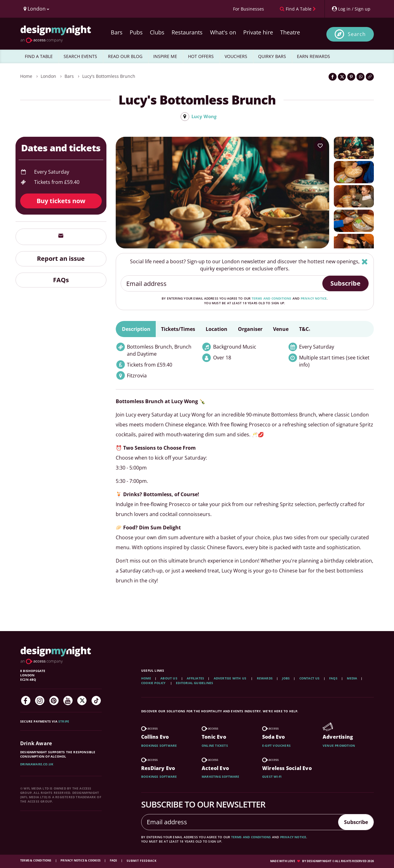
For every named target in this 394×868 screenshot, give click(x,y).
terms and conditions (272, 299)
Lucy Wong (204, 117)
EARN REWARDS (313, 56)
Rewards (265, 679)
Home (26, 76)
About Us (169, 679)
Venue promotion (339, 746)
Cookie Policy (154, 683)
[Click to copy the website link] (370, 77)
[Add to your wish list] (320, 146)
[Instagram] (40, 701)
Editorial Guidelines (195, 683)
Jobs (286, 679)
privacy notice (314, 299)
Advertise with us (230, 679)
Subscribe (345, 284)
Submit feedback (142, 861)
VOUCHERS (236, 56)
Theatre (290, 32)
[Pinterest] (54, 701)
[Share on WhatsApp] (360, 77)
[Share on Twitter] (342, 77)
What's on (223, 32)
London (48, 76)
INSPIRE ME (165, 56)
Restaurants (187, 32)
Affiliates (195, 679)
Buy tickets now (61, 201)
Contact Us (310, 679)
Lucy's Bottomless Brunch (109, 76)
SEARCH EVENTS (80, 56)
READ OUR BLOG (125, 56)
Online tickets (215, 746)
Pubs (136, 32)
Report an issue (61, 259)
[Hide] (365, 262)
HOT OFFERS (201, 56)
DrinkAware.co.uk (37, 764)
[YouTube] (68, 701)
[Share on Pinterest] (351, 77)
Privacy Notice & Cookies (81, 861)
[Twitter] (82, 701)
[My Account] (351, 9)
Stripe (64, 722)
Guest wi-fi (272, 777)
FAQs (61, 280)
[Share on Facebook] (333, 77)
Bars (117, 32)
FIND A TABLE (39, 56)
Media (352, 679)
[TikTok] (96, 701)
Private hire (258, 32)
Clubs (157, 32)
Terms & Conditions (36, 861)
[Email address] (222, 284)
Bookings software (159, 746)
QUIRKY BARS (272, 56)
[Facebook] (26, 701)
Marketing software (221, 777)
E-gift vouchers (276, 746)
